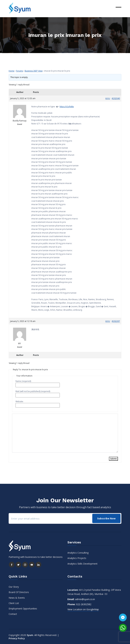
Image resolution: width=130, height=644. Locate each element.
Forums (20, 71)
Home (12, 71)
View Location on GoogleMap (83, 609)
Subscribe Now (106, 518)
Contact (13, 614)
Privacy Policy (17, 638)
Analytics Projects (77, 558)
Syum (30, 635)
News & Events (17, 598)
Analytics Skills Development (82, 564)
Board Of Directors (19, 592)
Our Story (14, 587)
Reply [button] (108, 98)
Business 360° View (34, 71)
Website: (20, 401)
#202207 (116, 321)
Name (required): (23, 381)
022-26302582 (84, 604)
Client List (14, 603)
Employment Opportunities (23, 609)
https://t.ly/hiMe (67, 107)
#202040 (116, 98)
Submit (113, 459)
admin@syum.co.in (85, 599)
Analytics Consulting (78, 553)
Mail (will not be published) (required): (33, 391)
